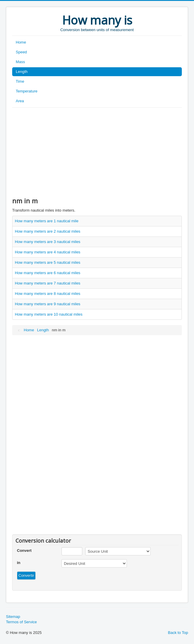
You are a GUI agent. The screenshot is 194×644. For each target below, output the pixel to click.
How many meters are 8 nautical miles (48, 294)
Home (21, 42)
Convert (24, 550)
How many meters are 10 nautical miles (49, 314)
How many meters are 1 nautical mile (47, 221)
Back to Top (178, 633)
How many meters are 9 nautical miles (48, 304)
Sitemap (13, 617)
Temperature (27, 91)
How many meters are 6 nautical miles (48, 273)
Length (22, 72)
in (19, 563)
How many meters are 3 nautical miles (48, 242)
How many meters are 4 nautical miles (48, 252)
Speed (21, 52)
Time (20, 81)
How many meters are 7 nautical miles (48, 283)
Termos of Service (21, 622)
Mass (20, 62)
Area (20, 101)
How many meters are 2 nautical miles (48, 231)
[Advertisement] (97, 152)
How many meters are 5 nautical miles (48, 262)
